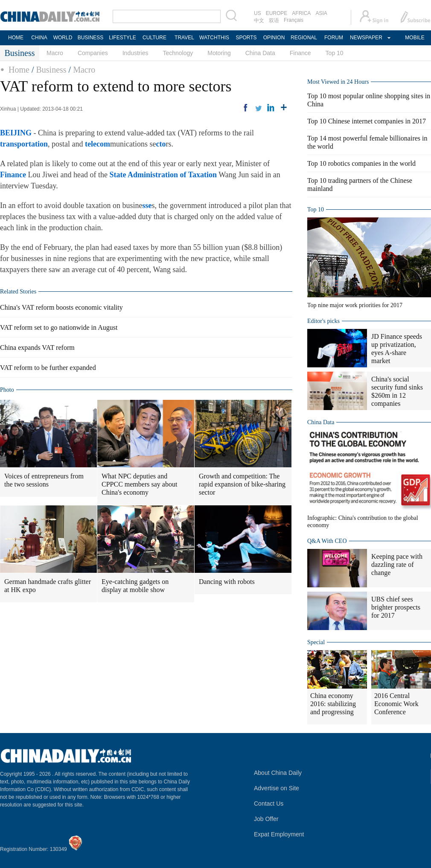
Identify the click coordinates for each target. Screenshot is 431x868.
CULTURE (154, 38)
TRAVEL (184, 38)
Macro (55, 53)
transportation (24, 144)
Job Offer (266, 819)
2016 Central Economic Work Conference (396, 704)
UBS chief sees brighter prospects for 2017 (396, 607)
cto (161, 144)
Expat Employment (279, 834)
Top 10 (335, 53)
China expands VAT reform (37, 347)
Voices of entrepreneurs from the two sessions (44, 480)
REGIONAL (304, 38)
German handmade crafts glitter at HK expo (48, 586)
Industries (135, 53)
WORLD (63, 38)
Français (294, 20)
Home (19, 70)
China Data (260, 53)
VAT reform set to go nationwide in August (59, 327)
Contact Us (269, 803)
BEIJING (16, 133)
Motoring (219, 53)
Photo (7, 390)
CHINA (39, 38)
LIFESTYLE (122, 38)
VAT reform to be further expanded (48, 368)
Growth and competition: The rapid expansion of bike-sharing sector (242, 484)
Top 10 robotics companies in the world (361, 163)
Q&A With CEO (327, 541)
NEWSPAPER (366, 38)
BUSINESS (91, 38)
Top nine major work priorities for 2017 (355, 305)
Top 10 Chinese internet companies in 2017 (367, 121)
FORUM (334, 38)
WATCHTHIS (214, 38)
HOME (16, 38)
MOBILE (415, 38)
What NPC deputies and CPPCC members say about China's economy (139, 484)
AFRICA (301, 13)
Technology (178, 53)
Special (316, 642)
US (258, 13)
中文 (259, 21)
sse (147, 205)
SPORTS (246, 38)
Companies (93, 53)
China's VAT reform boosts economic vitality (61, 307)
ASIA (321, 13)
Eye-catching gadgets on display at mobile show (135, 586)
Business (51, 70)
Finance (300, 53)
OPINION (274, 38)
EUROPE (277, 13)
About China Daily (278, 773)
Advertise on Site (277, 788)
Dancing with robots (227, 582)
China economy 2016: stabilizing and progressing (333, 704)
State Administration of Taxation (163, 175)
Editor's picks (323, 321)
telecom (98, 144)
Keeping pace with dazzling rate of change (397, 564)
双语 (274, 21)
